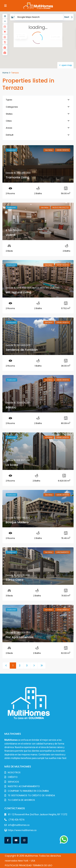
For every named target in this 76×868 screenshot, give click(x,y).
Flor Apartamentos (20, 637)
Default (10, 135)
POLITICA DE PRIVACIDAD (18, 865)
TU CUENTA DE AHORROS (21, 800)
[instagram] (24, 840)
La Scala (12, 465)
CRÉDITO (13, 777)
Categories (12, 107)
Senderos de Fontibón (22, 350)
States (9, 114)
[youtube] (16, 840)
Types (9, 100)
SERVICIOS (13, 782)
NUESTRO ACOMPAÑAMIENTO (24, 786)
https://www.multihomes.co (22, 830)
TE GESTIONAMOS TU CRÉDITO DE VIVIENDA (31, 795)
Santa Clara (14, 580)
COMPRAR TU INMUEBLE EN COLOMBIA (28, 791)
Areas (9, 128)
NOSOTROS (14, 772)
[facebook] (8, 840)
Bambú (11, 407)
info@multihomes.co (19, 825)
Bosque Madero (17, 522)
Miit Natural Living (18, 292)
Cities (9, 121)
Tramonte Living (17, 177)
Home (5, 73)
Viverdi (11, 235)
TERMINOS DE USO (42, 865)
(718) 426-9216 (16, 820)
